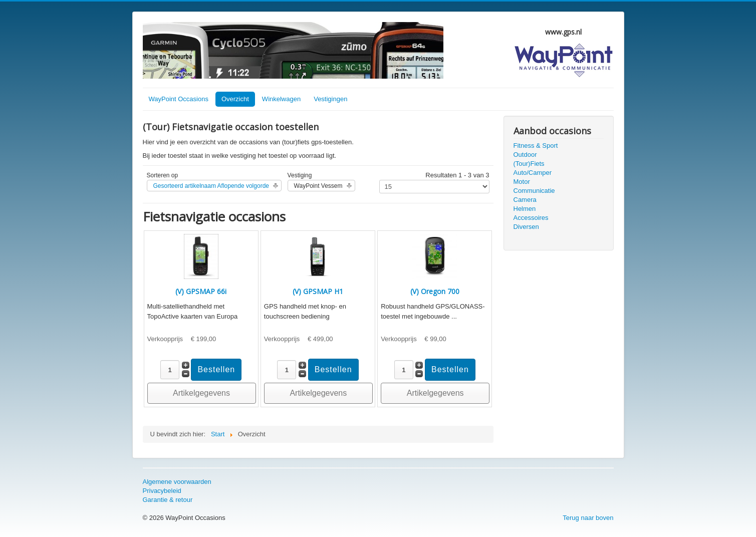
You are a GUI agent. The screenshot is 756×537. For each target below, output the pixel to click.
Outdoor (525, 155)
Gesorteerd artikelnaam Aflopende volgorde (211, 186)
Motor (522, 182)
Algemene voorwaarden (177, 482)
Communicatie (534, 191)
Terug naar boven (588, 518)
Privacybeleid (162, 491)
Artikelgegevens (201, 393)
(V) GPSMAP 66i (201, 291)
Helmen (525, 209)
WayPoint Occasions (179, 99)
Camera (525, 200)
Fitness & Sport (536, 146)
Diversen (526, 227)
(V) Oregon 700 (435, 291)
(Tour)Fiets (529, 164)
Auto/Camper (533, 173)
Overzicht (235, 99)
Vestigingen (330, 99)
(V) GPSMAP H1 (318, 291)
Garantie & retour (168, 500)
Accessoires (531, 218)
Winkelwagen (281, 99)
